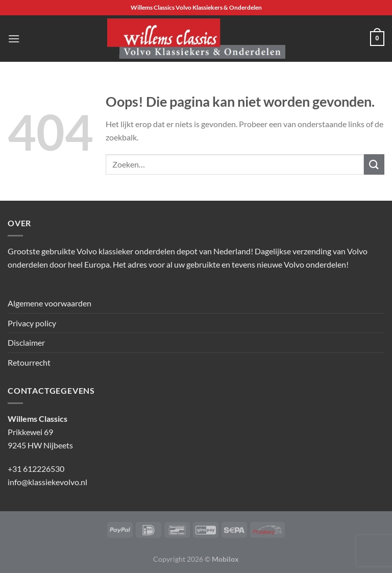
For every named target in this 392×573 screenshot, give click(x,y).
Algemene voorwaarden (50, 303)
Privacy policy (32, 323)
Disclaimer (26, 342)
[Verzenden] (374, 164)
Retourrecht (29, 362)
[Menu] (14, 39)
